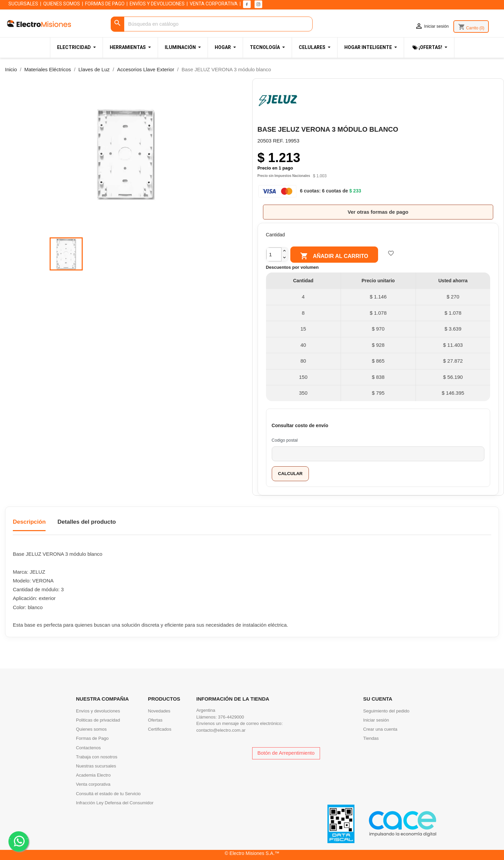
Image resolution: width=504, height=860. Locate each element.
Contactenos (88, 748)
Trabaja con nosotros (97, 757)
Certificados (160, 729)
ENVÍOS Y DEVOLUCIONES (157, 4)
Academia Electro (93, 775)
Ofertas (155, 720)
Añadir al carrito (334, 256)
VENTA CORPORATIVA (214, 4)
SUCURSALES (23, 4)
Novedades (159, 711)
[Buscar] (211, 24)
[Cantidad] (274, 254)
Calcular (290, 474)
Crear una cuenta (380, 729)
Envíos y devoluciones (98, 711)
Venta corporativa (93, 784)
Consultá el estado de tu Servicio (108, 794)
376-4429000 (231, 717)
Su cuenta (378, 699)
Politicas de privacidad (98, 720)
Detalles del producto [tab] (87, 522)
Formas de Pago (92, 738)
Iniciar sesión (376, 720)
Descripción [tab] (29, 522)
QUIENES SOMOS (62, 4)
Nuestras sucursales (96, 766)
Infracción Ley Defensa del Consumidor (115, 803)
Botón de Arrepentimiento (286, 753)
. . (19, 841)
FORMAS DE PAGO (105, 4)
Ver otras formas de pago (378, 212)
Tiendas (371, 738)
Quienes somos (91, 729)
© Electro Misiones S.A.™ (252, 853)
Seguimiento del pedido (386, 711)
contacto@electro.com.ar (221, 730)
